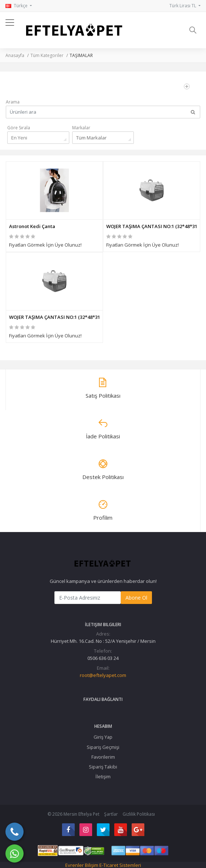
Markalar (81, 128)
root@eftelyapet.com (103, 675)
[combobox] (38, 138)
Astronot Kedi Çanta (32, 226)
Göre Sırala (19, 128)
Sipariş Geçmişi (103, 747)
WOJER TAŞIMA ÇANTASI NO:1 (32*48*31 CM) (152, 226)
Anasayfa (15, 55)
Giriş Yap (103, 737)
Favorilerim (103, 757)
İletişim (103, 776)
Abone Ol (136, 598)
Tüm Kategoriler (47, 55)
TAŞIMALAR (81, 55)
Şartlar (111, 814)
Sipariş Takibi (103, 767)
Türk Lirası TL (183, 6)
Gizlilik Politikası (139, 814)
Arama (13, 102)
